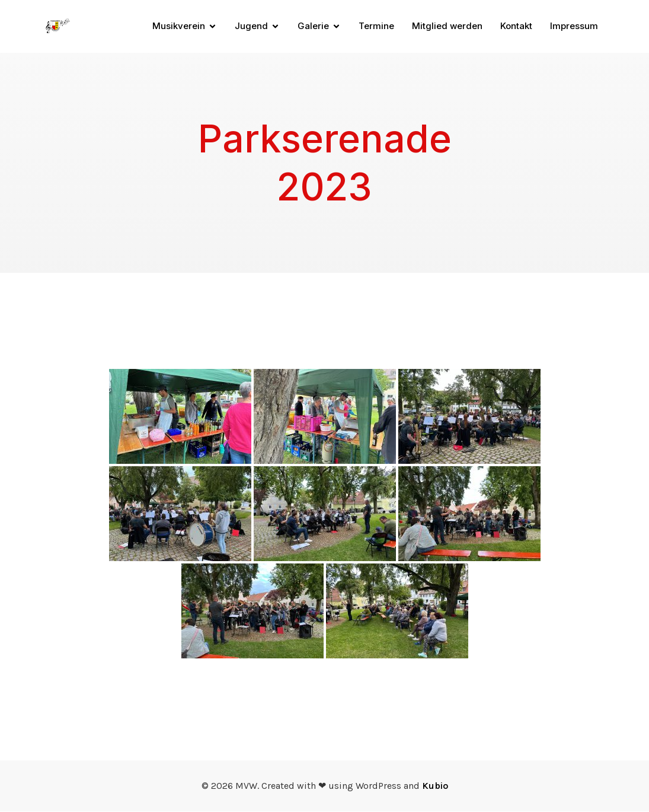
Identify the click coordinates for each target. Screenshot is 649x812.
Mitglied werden (447, 26)
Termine (376, 26)
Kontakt (516, 26)
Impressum (574, 26)
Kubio (435, 786)
